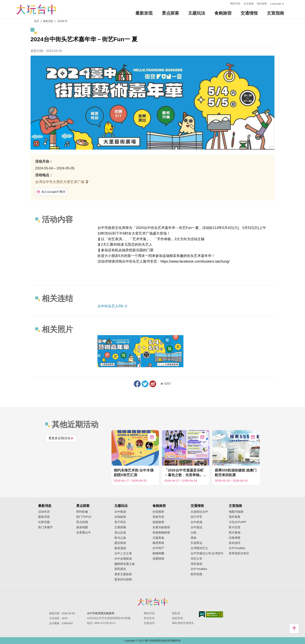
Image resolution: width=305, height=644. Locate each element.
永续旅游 (120, 517)
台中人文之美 (123, 553)
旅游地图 (82, 527)
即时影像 (82, 512)
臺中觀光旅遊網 (36, 9)
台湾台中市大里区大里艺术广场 (60, 182)
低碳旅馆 (158, 522)
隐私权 (176, 613)
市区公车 (196, 559)
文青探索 (120, 527)
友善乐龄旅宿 (161, 527)
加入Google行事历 (51, 192)
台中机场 (196, 522)
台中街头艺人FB (111, 306)
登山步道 (120, 533)
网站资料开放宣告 (183, 623)
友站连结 (235, 543)
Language (276, 4)
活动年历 (62, 21)
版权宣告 (178, 618)
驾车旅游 (196, 564)
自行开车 (196, 517)
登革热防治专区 (239, 553)
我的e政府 (202, 614)
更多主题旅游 (123, 574)
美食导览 (158, 517)
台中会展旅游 (123, 559)
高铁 (194, 538)
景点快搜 (82, 522)
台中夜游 (120, 512)
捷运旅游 (120, 543)
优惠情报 (158, 559)
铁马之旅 (120, 538)
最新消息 (44, 517)
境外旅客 (262, 4)
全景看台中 (84, 533)
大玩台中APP (238, 522)
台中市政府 (152, 602)
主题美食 (158, 538)
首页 (37, 21)
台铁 (194, 533)
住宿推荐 (158, 512)
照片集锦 (235, 533)
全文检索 (249, 4)
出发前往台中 (199, 512)
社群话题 (44, 522)
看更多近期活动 (61, 438)
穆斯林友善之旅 (125, 564)
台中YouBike (199, 569)
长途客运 (196, 543)
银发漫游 (120, 548)
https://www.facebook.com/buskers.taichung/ (195, 261)
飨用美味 (158, 543)
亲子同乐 (120, 522)
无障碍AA (214, 614)
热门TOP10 (84, 517)
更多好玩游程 (123, 579)
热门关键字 (45, 527)
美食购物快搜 (161, 533)
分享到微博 (153, 384)
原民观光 (120, 569)
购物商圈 (158, 553)
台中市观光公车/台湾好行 (207, 553)
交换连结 (149, 623)
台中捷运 (196, 527)
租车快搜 (196, 574)
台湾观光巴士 (199, 548)
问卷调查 (235, 538)
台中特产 (158, 548)
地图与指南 (236, 512)
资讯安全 (149, 618)
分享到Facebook (137, 384)
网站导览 (235, 4)
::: (226, 3)
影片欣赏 (235, 527)
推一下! (145, 384)
